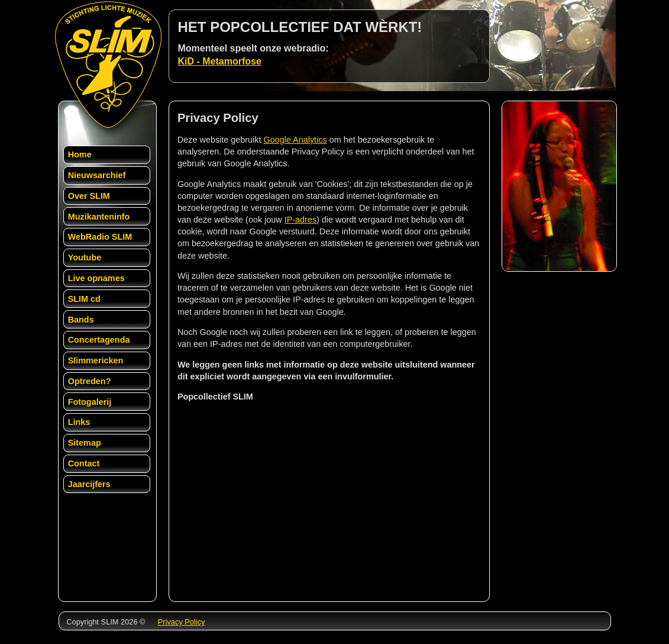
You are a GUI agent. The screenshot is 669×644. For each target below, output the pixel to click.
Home (80, 154)
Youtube (85, 257)
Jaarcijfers (89, 484)
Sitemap (85, 443)
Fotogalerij (90, 402)
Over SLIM (89, 196)
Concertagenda (99, 340)
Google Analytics (295, 140)
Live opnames (96, 278)
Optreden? (90, 381)
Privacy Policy (182, 622)
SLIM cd (84, 299)
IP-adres (300, 220)
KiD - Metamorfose (220, 61)
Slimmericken (96, 360)
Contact (84, 463)
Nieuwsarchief (97, 175)
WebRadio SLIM (100, 237)
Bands (81, 320)
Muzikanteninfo (99, 217)
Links (79, 422)
